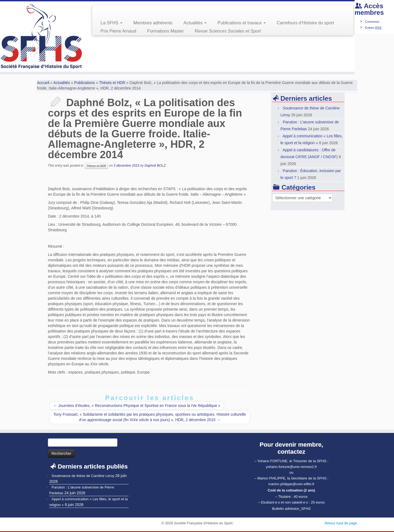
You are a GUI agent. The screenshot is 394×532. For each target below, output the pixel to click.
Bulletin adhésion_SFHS (292, 509)
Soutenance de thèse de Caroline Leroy (83, 476)
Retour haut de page (341, 523)
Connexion (372, 22)
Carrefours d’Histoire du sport (305, 23)
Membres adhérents (153, 23)
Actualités (195, 23)
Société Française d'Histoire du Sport (203, 523)
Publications (85, 83)
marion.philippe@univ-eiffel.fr (291, 484)
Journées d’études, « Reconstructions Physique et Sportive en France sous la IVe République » (137, 406)
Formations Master (166, 31)
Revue (228, 31)
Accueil (43, 83)
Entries (373, 28)
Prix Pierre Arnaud (118, 31)
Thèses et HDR (112, 83)
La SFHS (111, 23)
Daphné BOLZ (155, 166)
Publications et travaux (242, 23)
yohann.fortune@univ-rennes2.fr (292, 467)
